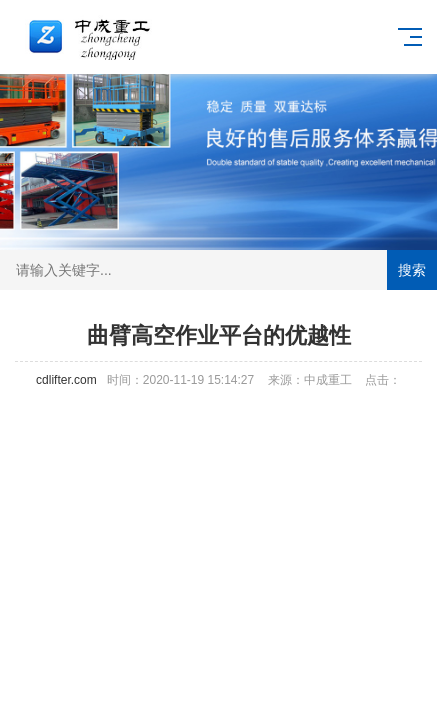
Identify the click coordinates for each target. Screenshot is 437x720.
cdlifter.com (66, 380)
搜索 (412, 270)
